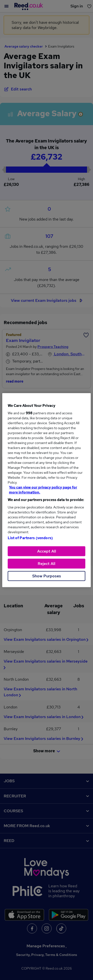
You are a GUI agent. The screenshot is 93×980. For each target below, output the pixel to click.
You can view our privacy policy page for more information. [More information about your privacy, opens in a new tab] (43, 490)
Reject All (46, 563)
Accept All (47, 551)
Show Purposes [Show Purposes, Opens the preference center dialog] (47, 576)
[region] (46, 490)
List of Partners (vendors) (30, 538)
